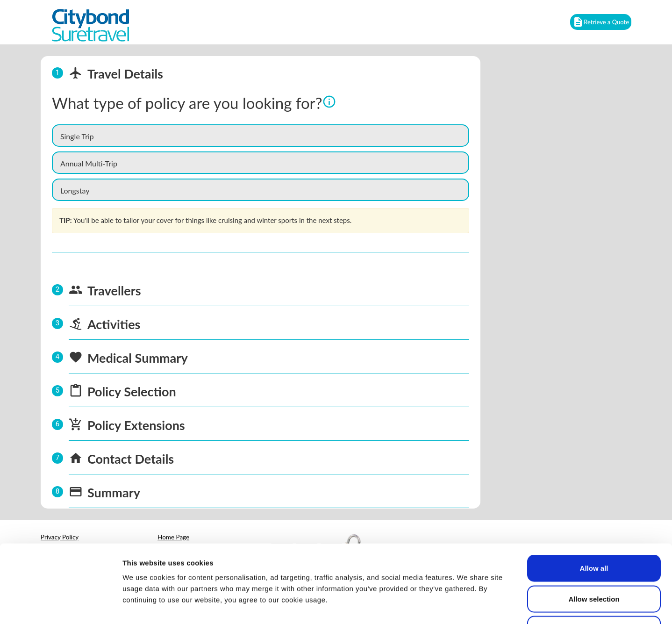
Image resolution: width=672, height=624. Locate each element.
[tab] (261, 73)
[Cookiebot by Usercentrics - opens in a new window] (61, 606)
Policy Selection (132, 391)
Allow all (594, 501)
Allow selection (594, 532)
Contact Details (131, 459)
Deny (594, 563)
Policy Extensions (136, 425)
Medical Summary (138, 358)
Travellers (114, 290)
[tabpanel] (261, 181)
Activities (114, 324)
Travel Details (116, 74)
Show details (490, 606)
